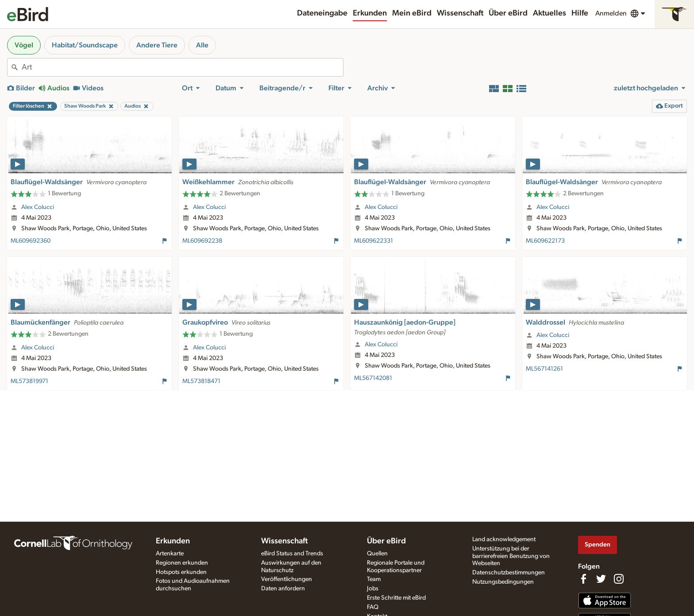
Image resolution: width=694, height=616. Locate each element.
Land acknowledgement (504, 539)
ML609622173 (545, 241)
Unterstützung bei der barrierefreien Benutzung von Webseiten (511, 556)
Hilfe (580, 13)
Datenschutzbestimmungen (509, 573)
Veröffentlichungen (287, 579)
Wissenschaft (460, 13)
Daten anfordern (283, 589)
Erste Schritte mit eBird (396, 598)
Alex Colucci (38, 207)
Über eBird (508, 13)
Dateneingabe (322, 13)
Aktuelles (549, 13)
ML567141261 (544, 369)
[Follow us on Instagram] (619, 579)
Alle (202, 45)
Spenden (598, 544)
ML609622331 (374, 241)
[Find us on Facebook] (583, 579)
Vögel (24, 45)
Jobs (373, 589)
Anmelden (611, 13)
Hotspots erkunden (181, 572)
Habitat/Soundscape (85, 45)
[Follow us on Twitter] (601, 579)
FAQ (373, 607)
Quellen (377, 554)
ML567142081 (373, 378)
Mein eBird (412, 13)
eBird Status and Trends (292, 554)
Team (374, 579)
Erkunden (370, 13)
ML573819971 (29, 381)
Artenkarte (170, 554)
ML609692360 (31, 241)
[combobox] (182, 67)
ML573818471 (201, 381)
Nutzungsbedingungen (503, 582)
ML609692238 (202, 241)
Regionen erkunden (182, 563)
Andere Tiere (157, 45)
